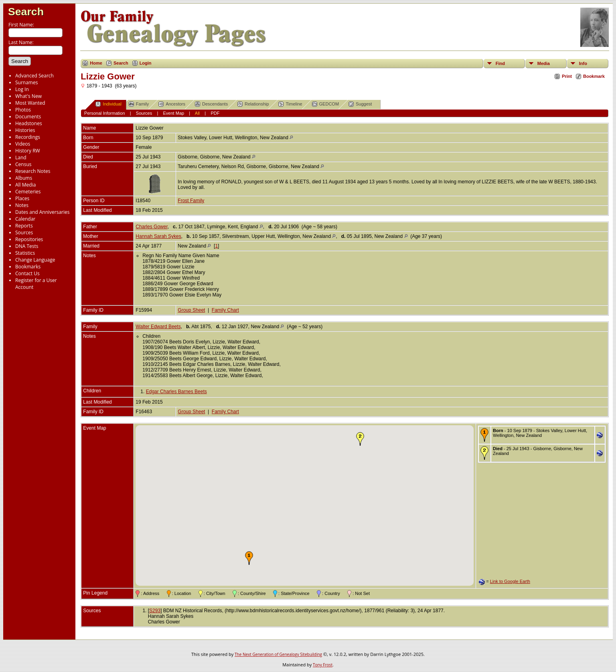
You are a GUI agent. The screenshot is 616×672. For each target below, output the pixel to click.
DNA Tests (27, 246)
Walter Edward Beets (158, 327)
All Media (25, 185)
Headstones (29, 123)
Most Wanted (30, 103)
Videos (23, 144)
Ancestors (172, 104)
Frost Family (191, 201)
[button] (249, 558)
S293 (155, 611)
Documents (28, 117)
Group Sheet (191, 310)
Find (500, 63)
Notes (22, 205)
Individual (108, 104)
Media (544, 63)
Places (22, 198)
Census (23, 164)
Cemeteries (28, 192)
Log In (22, 89)
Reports (24, 226)
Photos (23, 110)
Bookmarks (28, 267)
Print (567, 76)
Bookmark (594, 76)
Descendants (211, 104)
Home (96, 63)
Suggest (360, 104)
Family (139, 104)
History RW (28, 151)
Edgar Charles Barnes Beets (176, 392)
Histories (25, 130)
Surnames (26, 82)
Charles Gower (151, 227)
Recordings (28, 137)
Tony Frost (323, 665)
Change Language (35, 260)
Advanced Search (34, 76)
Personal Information (105, 113)
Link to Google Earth (510, 581)
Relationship (253, 104)
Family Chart (225, 310)
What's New (28, 96)
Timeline (290, 104)
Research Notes (33, 171)
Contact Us (27, 273)
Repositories (29, 239)
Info (583, 63)
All (197, 113)
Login (146, 63)
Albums (24, 178)
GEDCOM (326, 104)
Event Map (174, 113)
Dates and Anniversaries (42, 212)
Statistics (25, 253)
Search (26, 12)
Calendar (25, 219)
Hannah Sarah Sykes (158, 236)
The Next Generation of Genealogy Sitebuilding (278, 654)
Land (21, 157)
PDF (215, 113)
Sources (24, 232)
